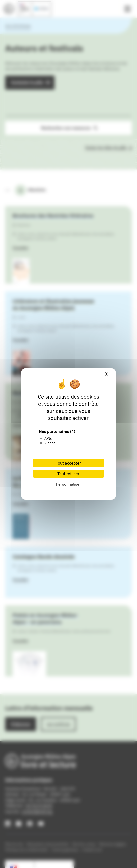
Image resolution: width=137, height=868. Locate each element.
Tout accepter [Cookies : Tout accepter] (68, 463)
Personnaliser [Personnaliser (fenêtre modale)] (68, 484)
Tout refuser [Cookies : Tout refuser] (68, 474)
